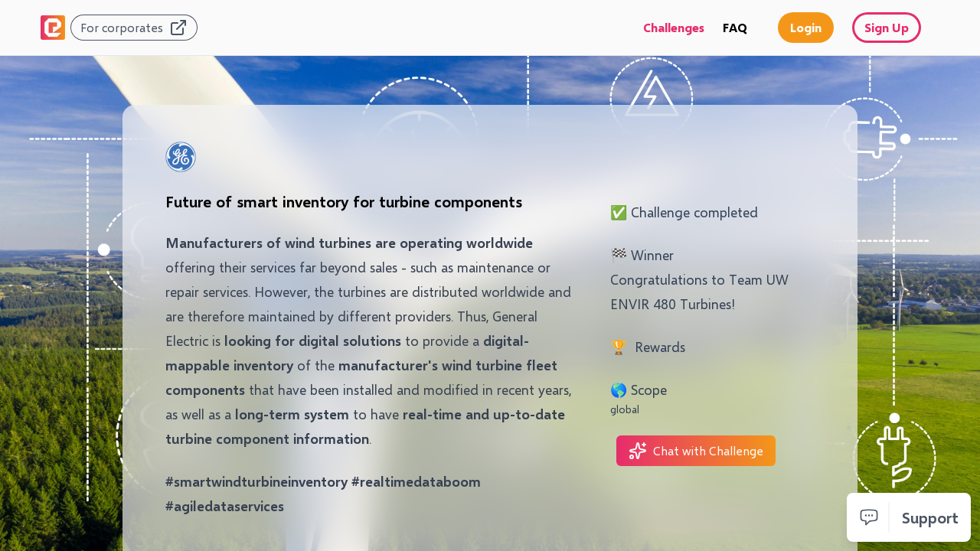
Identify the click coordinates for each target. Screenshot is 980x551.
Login (806, 27)
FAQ (735, 27)
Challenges (674, 27)
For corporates (134, 28)
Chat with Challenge (696, 451)
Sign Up (887, 27)
